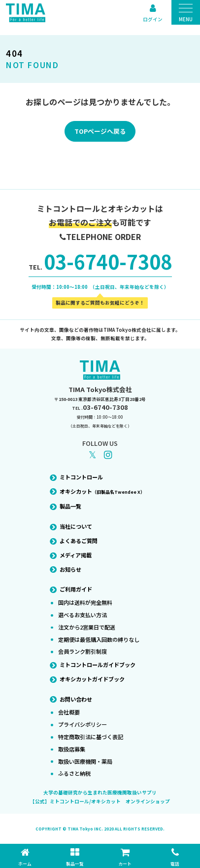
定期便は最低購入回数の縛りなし (99, 639)
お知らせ (70, 569)
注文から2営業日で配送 (87, 627)
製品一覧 (70, 506)
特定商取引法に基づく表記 (91, 737)
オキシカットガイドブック (92, 679)
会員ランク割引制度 (83, 651)
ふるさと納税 (74, 773)
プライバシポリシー (83, 724)
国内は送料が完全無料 (85, 602)
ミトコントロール (81, 477)
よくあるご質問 (79, 541)
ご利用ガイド (76, 589)
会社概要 (69, 712)
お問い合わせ (76, 699)
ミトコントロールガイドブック (98, 665)
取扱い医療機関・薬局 (85, 761)
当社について (76, 526)
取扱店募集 (72, 749)
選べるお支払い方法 (83, 615)
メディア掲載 (76, 555)
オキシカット (102, 491)
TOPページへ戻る (100, 131)
